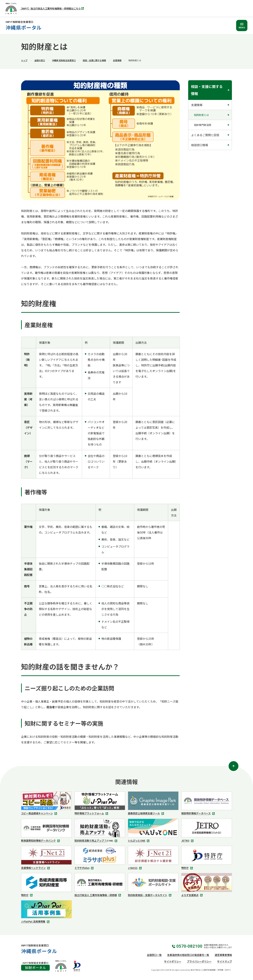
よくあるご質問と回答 (205, 135)
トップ (24, 60)
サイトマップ (225, 961)
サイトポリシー (173, 961)
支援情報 (117, 60)
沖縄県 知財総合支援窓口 (64, 60)
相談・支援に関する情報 (94, 60)
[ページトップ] (233, 766)
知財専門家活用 (203, 125)
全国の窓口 (40, 60)
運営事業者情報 (223, 955)
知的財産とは (201, 115)
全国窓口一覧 (154, 955)
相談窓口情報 (200, 145)
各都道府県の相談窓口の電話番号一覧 (188, 955)
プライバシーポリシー (199, 961)
